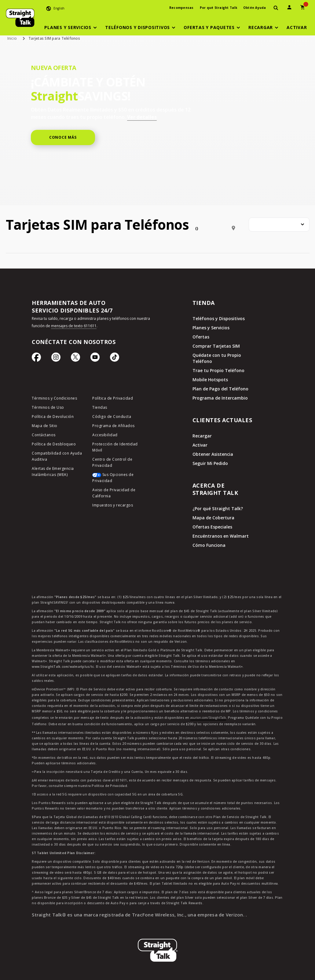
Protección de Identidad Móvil (115, 447)
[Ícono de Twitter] (75, 359)
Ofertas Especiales (212, 527)
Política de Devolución (53, 417)
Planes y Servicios (211, 328)
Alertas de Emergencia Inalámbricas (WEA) (53, 472)
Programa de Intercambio (220, 398)
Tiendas (100, 407)
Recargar (202, 436)
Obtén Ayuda (255, 8)
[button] (71, 27)
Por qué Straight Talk (218, 8)
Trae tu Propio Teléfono (218, 370)
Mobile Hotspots (210, 380)
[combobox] (279, 225)
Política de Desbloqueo (54, 444)
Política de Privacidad (113, 398)
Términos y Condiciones (54, 398)
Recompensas (181, 8)
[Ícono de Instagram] (56, 359)
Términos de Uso (48, 407)
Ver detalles (142, 117)
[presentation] (276, 8)
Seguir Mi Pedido (210, 463)
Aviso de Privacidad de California (114, 493)
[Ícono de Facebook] (36, 359)
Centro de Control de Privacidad (112, 462)
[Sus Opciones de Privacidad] (118, 479)
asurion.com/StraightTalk (208, 718)
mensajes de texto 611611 (74, 326)
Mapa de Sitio (45, 426)
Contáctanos (44, 435)
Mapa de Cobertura (213, 518)
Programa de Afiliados (114, 426)
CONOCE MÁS (63, 137)
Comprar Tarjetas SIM (216, 346)
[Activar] (297, 27)
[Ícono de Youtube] (95, 359)
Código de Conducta (112, 417)
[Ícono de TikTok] (115, 359)
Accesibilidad (105, 435)
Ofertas (201, 337)
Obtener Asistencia (213, 454)
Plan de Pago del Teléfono (220, 389)
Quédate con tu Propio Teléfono (217, 358)
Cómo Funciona (209, 545)
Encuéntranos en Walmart (221, 536)
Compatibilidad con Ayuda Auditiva (57, 456)
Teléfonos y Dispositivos (219, 318)
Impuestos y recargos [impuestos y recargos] (113, 505)
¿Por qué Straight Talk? (218, 508)
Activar (200, 445)
